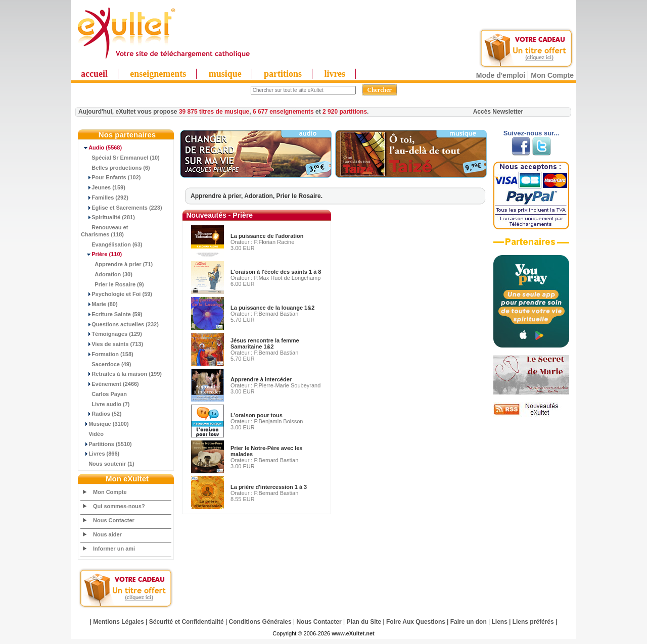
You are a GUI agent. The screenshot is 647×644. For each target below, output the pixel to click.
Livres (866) (100, 454)
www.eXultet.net (353, 633)
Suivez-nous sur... (532, 133)
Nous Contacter (114, 520)
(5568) (101, 147)
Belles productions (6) (115, 168)
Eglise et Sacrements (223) (122, 208)
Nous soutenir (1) (108, 464)
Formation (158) (107, 354)
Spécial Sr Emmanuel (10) (120, 158)
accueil (94, 74)
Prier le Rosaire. (299, 196)
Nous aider (107, 534)
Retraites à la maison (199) (121, 374)
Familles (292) (105, 197)
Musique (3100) (105, 424)
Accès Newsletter (498, 112)
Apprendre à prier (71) (117, 264)
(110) (101, 254)
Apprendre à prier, (217, 196)
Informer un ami (114, 549)
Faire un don (469, 622)
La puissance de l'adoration (267, 236)
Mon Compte (552, 75)
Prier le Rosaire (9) (112, 284)
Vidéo (92, 434)
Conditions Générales (260, 622)
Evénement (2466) (110, 384)
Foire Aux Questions (416, 622)
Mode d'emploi (501, 75)
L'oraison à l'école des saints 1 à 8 (276, 272)
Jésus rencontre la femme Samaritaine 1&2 (265, 343)
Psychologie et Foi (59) (117, 294)
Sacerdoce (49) (106, 364)
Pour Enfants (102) (111, 177)
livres (335, 74)
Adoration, (260, 196)
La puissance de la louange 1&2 (272, 308)
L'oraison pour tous (257, 415)
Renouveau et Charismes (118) (104, 231)
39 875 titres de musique (214, 112)
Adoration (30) (107, 274)
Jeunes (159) (103, 187)
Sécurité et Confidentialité (187, 622)
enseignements (158, 74)
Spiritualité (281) (108, 217)
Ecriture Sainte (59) (112, 314)
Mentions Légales (119, 622)
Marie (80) (99, 304)
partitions (283, 74)
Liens (500, 622)
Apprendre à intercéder (261, 379)
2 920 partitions (345, 112)
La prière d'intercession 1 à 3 (269, 487)
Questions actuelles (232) (120, 324)
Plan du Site (364, 622)
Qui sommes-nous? (119, 506)
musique (225, 74)
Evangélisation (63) (112, 244)
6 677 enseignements (283, 112)
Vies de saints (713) (112, 344)
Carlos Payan (104, 394)
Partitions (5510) (106, 444)
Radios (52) (101, 414)
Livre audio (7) (105, 404)
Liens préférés (533, 622)
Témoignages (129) (111, 334)
